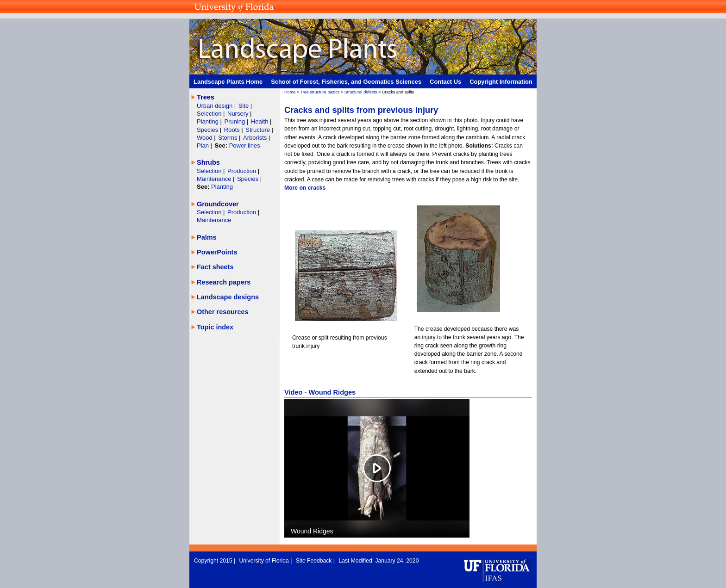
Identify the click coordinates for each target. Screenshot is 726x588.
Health (260, 121)
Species (208, 130)
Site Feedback (315, 561)
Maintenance (215, 179)
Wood (205, 138)
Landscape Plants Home (228, 82)
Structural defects (361, 92)
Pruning (236, 121)
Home (290, 92)
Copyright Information (501, 82)
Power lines (245, 145)
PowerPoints (217, 252)
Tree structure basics (320, 92)
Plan (203, 145)
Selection (210, 114)
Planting (209, 121)
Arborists (255, 138)
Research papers (224, 282)
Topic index (215, 327)
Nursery (238, 114)
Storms (228, 138)
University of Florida (265, 561)
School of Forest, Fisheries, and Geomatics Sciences (346, 82)
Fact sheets (215, 267)
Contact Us (445, 82)
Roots (233, 130)
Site (244, 106)
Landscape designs (228, 297)
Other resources (223, 312)
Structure (258, 130)
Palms (207, 237)
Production (243, 171)
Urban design (216, 106)
